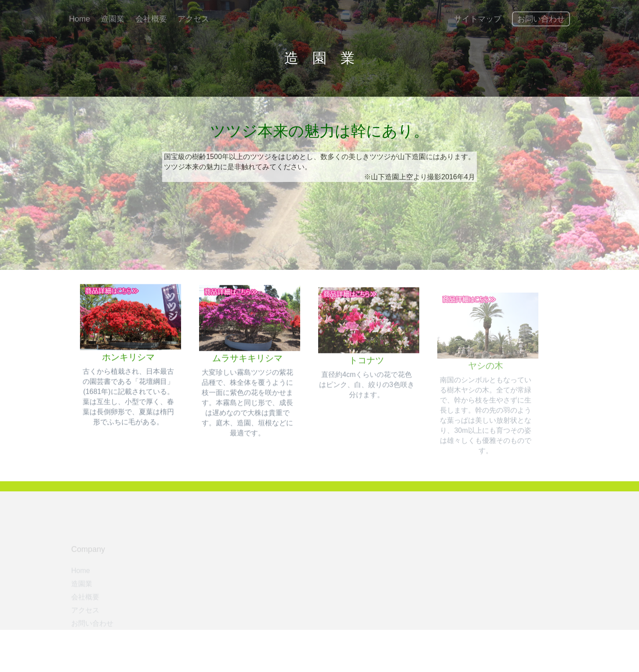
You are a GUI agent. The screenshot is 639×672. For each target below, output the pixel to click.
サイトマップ (478, 19)
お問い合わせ (541, 19)
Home (80, 19)
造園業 (113, 19)
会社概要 (151, 19)
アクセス (193, 19)
